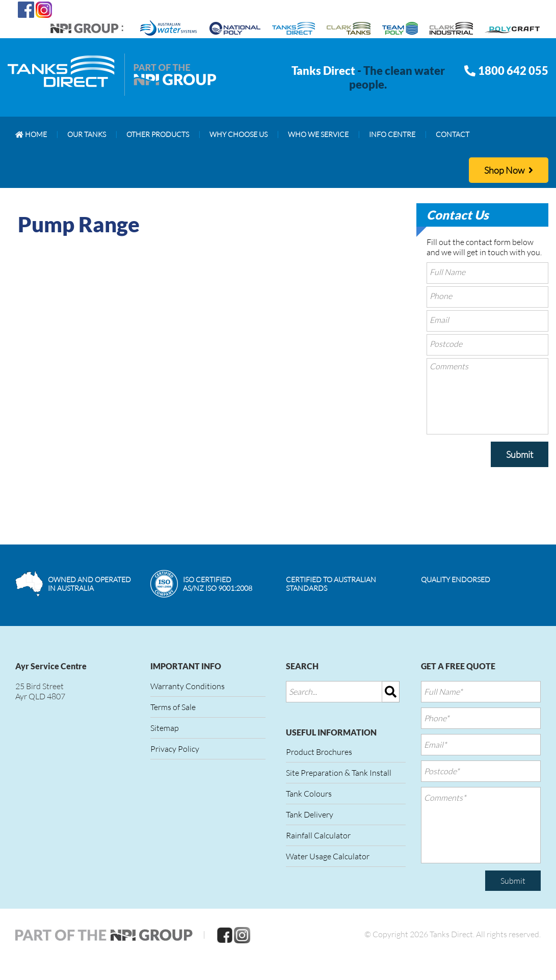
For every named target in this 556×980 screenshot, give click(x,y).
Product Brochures (319, 752)
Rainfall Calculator (318, 835)
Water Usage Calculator (328, 856)
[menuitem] (31, 134)
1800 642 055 (513, 71)
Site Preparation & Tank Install (339, 773)
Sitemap (165, 728)
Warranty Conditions (188, 686)
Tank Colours (309, 794)
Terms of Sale (173, 707)
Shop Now (509, 170)
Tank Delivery (310, 814)
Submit (520, 454)
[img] (391, 692)
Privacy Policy (175, 749)
